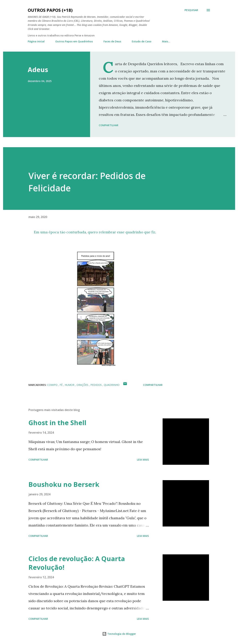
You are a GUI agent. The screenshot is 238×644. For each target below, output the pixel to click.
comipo (53, 385)
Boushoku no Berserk (64, 484)
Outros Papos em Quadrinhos (74, 41)
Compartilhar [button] (109, 125)
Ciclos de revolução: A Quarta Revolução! (77, 563)
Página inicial (36, 41)
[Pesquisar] (191, 10)
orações (83, 385)
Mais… (166, 41)
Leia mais (143, 460)
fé (61, 385)
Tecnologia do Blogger (119, 634)
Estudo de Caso (142, 41)
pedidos (96, 385)
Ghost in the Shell (57, 423)
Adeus (38, 70)
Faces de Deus (112, 41)
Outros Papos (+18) (50, 10)
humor (70, 385)
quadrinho (112, 385)
